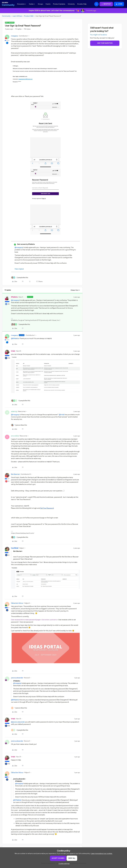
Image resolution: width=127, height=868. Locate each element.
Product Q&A (29, 16)
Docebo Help (82, 4)
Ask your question (105, 43)
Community (6, 16)
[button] (106, 4)
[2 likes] (20, 278)
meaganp (15, 36)
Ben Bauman (15, 474)
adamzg (14, 411)
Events (48, 4)
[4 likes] (21, 401)
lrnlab (13, 351)
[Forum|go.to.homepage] (8, 4)
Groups (40, 4)
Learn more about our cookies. (102, 854)
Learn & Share (17, 16)
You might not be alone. (99, 35)
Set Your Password (47, 508)
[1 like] (19, 425)
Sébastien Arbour (17, 603)
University (71, 4)
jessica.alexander (17, 678)
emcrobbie (15, 436)
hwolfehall (15, 548)
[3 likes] (21, 324)
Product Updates (59, 4)
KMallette (14, 297)
